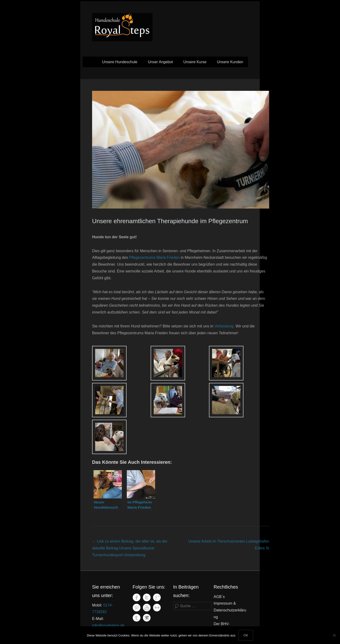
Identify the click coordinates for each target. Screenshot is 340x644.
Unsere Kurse (195, 62)
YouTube (147, 608)
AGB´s (219, 597)
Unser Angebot (160, 62)
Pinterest (137, 608)
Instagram (147, 618)
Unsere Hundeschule (120, 62)
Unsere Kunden (230, 62)
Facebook (137, 597)
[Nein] (334, 635)
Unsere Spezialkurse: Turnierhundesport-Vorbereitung (130, 548)
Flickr (157, 608)
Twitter (147, 597)
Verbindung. (224, 326)
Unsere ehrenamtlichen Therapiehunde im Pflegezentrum (170, 221)
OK (246, 635)
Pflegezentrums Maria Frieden (154, 257)
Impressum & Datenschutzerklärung (230, 610)
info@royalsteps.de (108, 625)
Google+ (157, 597)
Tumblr (137, 618)
